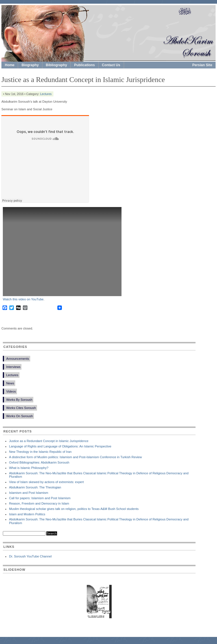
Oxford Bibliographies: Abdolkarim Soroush (39, 462)
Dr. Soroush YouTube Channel (30, 556)
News (10, 383)
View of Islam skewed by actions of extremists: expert (46, 482)
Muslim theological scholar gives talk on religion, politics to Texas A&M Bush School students (74, 509)
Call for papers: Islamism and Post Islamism (40, 498)
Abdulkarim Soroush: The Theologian (35, 487)
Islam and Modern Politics (27, 514)
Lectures (46, 94)
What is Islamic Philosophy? (29, 468)
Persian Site (202, 65)
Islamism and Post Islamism (29, 493)
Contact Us (111, 65)
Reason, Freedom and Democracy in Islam (39, 503)
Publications (84, 65)
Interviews (13, 367)
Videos (11, 391)
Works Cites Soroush (21, 408)
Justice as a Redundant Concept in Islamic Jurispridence (49, 441)
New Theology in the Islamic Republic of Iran (40, 452)
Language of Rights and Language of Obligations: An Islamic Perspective (60, 446)
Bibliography (56, 65)
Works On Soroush (19, 416)
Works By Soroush (19, 400)
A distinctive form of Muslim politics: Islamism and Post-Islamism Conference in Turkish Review (75, 457)
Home (10, 65)
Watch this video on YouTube (23, 299)
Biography (30, 65)
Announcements (18, 359)
